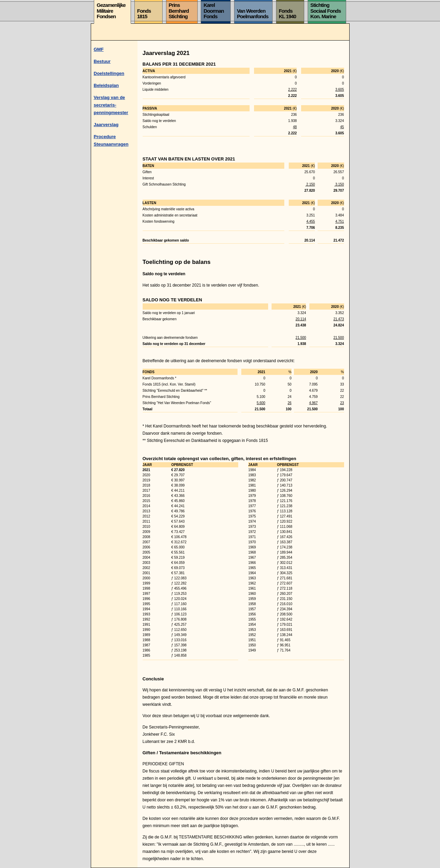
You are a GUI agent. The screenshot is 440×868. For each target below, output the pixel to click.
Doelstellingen (109, 73)
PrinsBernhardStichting (179, 11)
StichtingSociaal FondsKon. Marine (326, 11)
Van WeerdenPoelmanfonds (252, 14)
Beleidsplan (106, 85)
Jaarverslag (106, 125)
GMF (99, 49)
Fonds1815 (144, 14)
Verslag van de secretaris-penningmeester (111, 105)
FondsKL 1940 (287, 14)
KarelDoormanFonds (214, 11)
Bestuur (102, 61)
